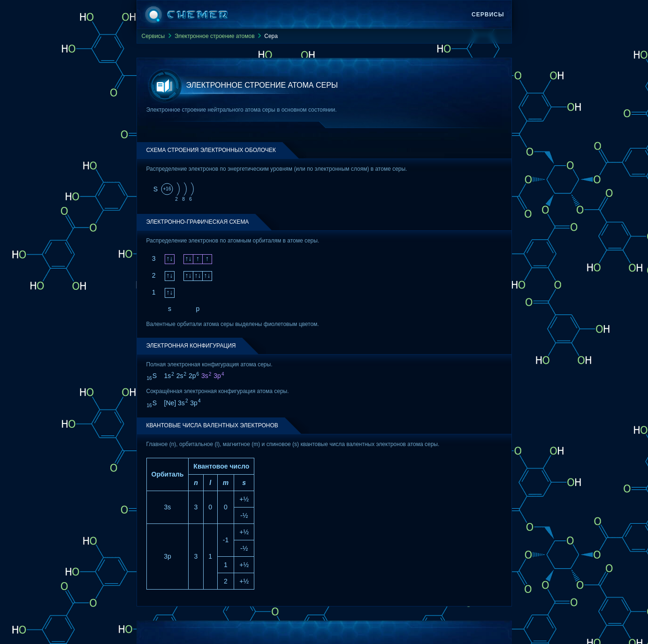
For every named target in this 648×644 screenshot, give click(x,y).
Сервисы (488, 15)
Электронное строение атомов (215, 36)
